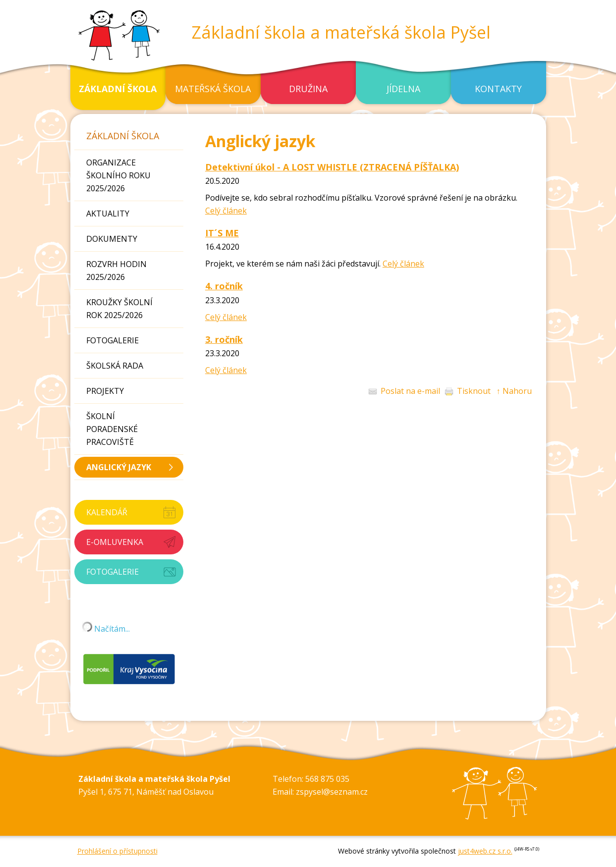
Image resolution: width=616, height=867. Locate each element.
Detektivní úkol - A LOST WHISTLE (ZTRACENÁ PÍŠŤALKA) (332, 167)
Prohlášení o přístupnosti (117, 851)
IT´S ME (222, 233)
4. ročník (224, 286)
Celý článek (226, 211)
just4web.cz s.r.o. (485, 851)
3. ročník (224, 339)
